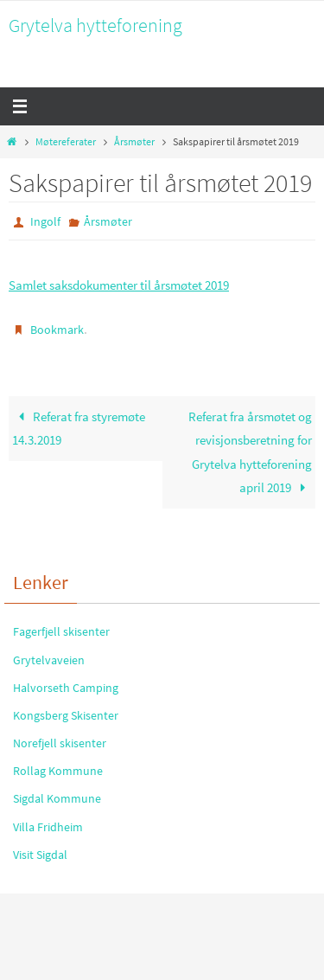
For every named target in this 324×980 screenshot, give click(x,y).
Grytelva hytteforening (95, 25)
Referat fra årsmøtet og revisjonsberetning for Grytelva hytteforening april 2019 (250, 452)
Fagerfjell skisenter (61, 631)
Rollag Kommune (58, 771)
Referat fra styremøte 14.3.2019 (79, 429)
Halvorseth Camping (66, 688)
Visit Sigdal (40, 855)
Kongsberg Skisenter (66, 715)
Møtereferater (66, 141)
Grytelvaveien (49, 660)
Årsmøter (134, 141)
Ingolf (45, 221)
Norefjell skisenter (60, 743)
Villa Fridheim (48, 827)
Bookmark (57, 330)
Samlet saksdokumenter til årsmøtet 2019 (119, 285)
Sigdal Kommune (57, 798)
